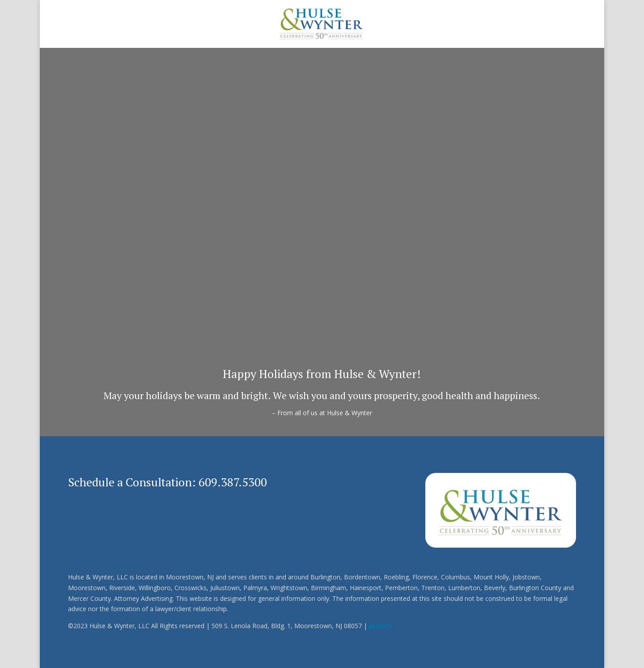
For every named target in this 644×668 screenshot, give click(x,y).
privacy (381, 626)
